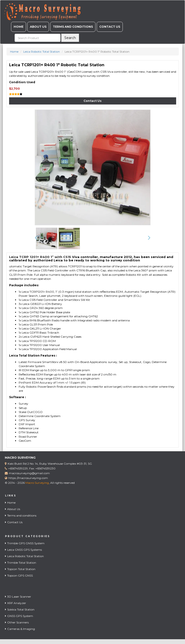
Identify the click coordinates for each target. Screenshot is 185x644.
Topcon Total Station (20, 569)
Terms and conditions (73, 27)
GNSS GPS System (19, 616)
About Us (38, 27)
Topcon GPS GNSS (19, 575)
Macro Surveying (37, 483)
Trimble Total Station (21, 563)
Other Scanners (17, 622)
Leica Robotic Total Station (42, 52)
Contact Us (110, 27)
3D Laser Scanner (18, 597)
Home (19, 27)
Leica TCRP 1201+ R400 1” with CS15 (40, 257)
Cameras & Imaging (20, 629)
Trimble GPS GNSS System (25, 543)
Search (70, 38)
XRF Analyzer (16, 603)
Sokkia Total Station (20, 609)
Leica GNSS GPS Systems (23, 550)
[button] (36, 238)
